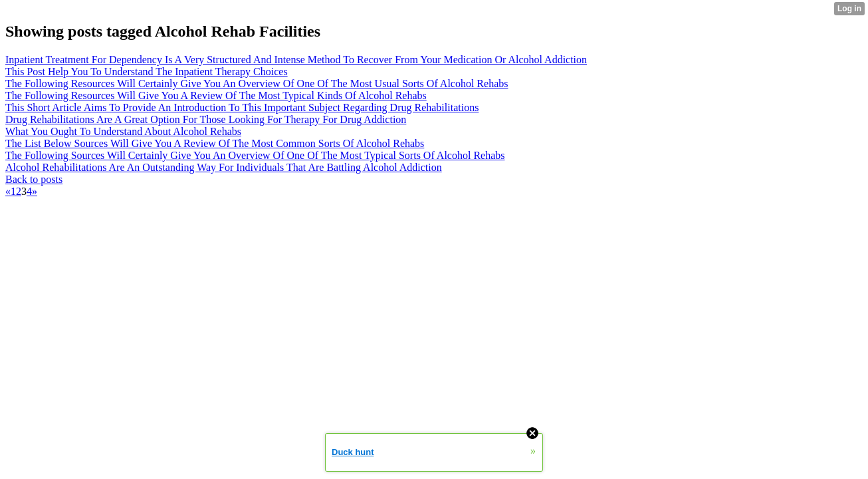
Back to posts (34, 179)
